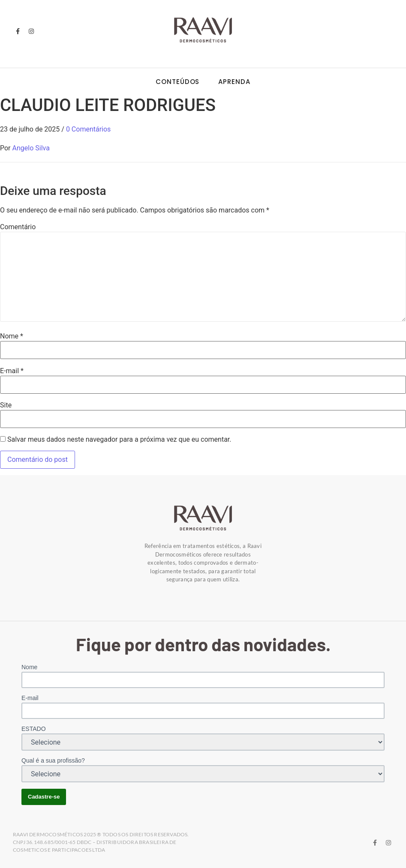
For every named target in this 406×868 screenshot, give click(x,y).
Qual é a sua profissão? (53, 760)
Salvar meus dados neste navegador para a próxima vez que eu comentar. (119, 440)
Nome (12, 336)
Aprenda (234, 82)
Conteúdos (177, 82)
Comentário (18, 227)
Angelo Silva (31, 148)
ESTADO (34, 729)
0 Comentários (88, 129)
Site (6, 405)
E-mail (12, 371)
